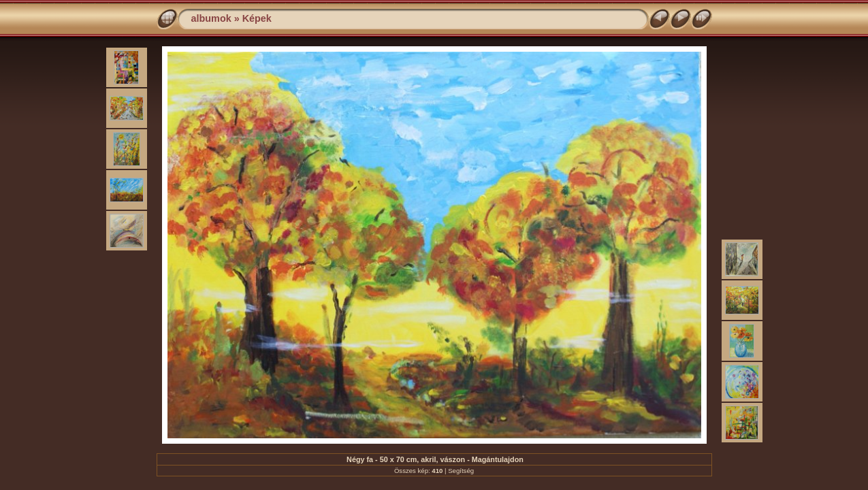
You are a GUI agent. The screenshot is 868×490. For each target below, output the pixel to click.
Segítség (461, 471)
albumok (211, 18)
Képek (257, 18)
